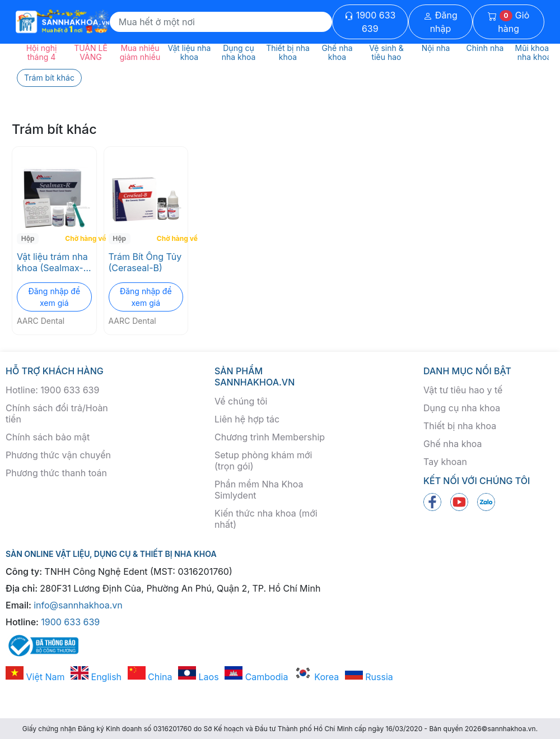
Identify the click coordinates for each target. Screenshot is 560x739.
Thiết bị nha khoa (460, 426)
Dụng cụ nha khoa (462, 408)
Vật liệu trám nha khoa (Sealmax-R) (52, 262)
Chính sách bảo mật (48, 437)
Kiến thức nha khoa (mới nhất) (266, 519)
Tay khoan (445, 462)
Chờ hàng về (79, 238)
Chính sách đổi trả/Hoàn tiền (57, 413)
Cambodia (256, 677)
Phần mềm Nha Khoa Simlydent (259, 490)
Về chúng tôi (241, 401)
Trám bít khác (49, 78)
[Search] (221, 22)
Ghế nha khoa (453, 444)
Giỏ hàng (508, 22)
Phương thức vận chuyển (58, 455)
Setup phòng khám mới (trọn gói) (263, 461)
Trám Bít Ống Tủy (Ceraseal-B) (145, 262)
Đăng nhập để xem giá (54, 297)
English (96, 677)
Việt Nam (35, 677)
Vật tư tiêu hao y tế (463, 390)
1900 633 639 (370, 22)
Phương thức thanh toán (56, 473)
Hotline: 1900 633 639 (52, 390)
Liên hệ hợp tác (247, 419)
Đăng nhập (440, 22)
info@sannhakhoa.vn (78, 605)
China (150, 677)
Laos (199, 677)
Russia (369, 677)
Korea (316, 677)
